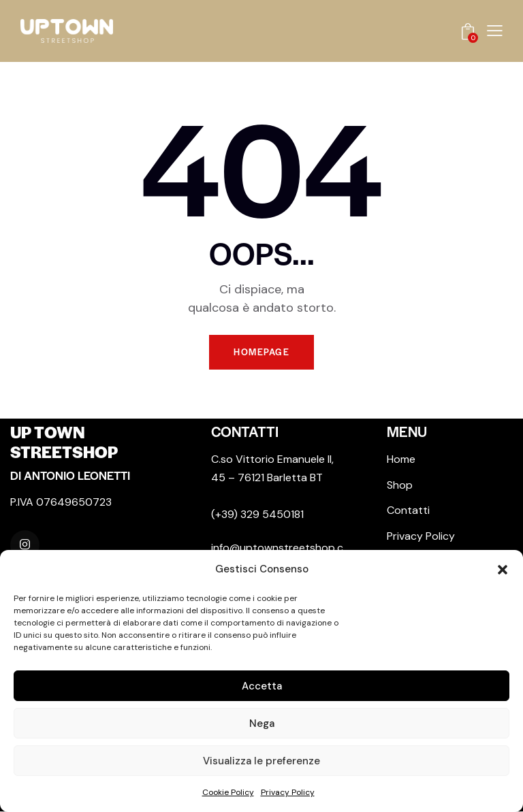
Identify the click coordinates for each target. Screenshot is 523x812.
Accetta (262, 686)
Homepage (261, 352)
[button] (503, 570)
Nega (262, 724)
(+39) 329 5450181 (257, 515)
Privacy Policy (288, 792)
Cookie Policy (228, 792)
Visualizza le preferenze (261, 761)
